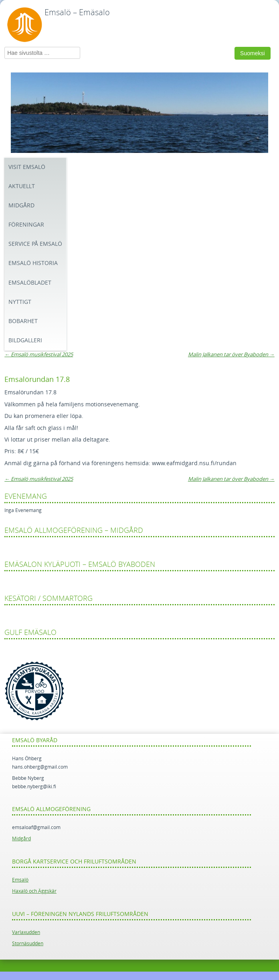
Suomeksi (252, 53)
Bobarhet (23, 321)
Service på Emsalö (35, 244)
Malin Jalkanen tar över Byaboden (231, 354)
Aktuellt (22, 186)
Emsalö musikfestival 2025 (39, 354)
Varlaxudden (26, 932)
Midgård (21, 206)
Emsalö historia (33, 263)
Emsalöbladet (30, 283)
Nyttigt (20, 302)
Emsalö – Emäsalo (77, 12)
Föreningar (26, 225)
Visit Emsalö (27, 167)
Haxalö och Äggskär (34, 891)
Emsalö (20, 880)
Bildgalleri (25, 340)
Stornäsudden (28, 944)
